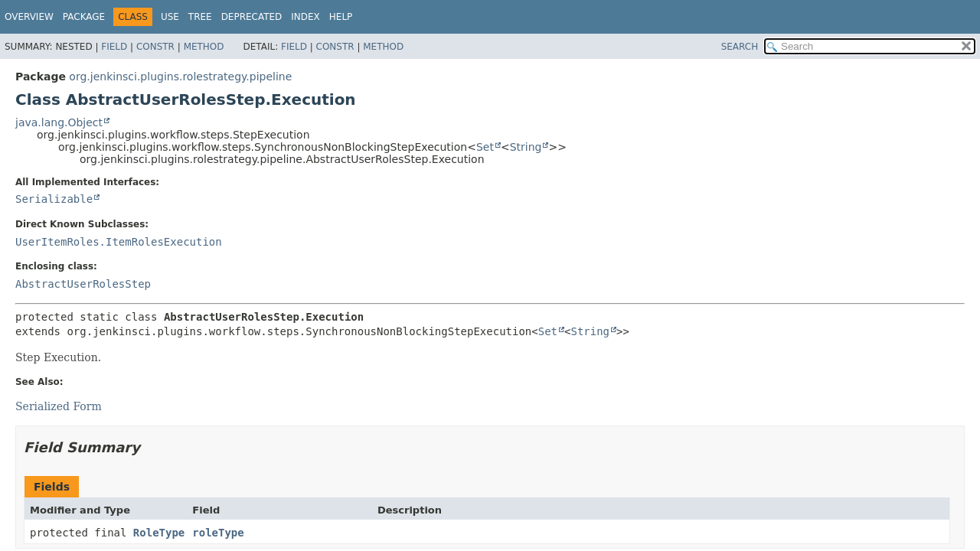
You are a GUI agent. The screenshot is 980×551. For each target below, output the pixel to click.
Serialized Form (59, 406)
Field (114, 47)
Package (84, 17)
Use (170, 17)
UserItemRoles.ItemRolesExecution (119, 242)
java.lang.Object (59, 122)
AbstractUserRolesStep (83, 284)
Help (341, 17)
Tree (200, 17)
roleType (218, 533)
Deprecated (252, 17)
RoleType (159, 533)
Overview (29, 17)
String (526, 147)
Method (204, 47)
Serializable (54, 199)
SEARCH (740, 47)
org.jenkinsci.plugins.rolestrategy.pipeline (180, 77)
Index (305, 17)
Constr (155, 47)
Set (485, 147)
